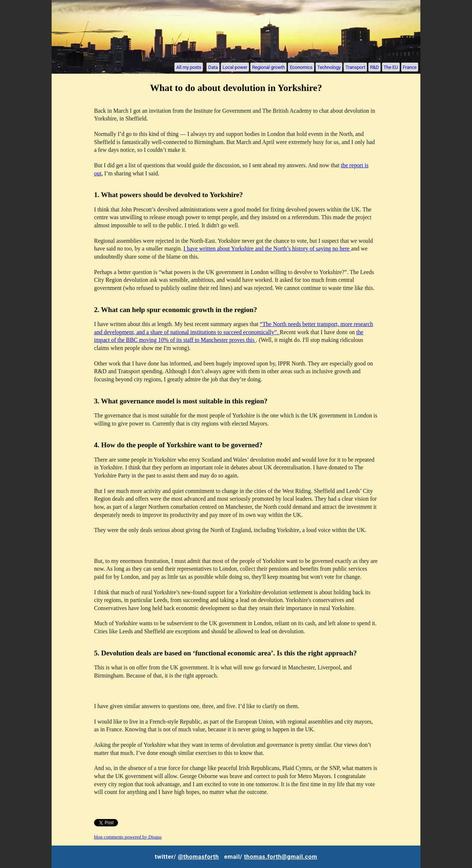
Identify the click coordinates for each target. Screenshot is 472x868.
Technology (329, 67)
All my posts (189, 67)
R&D (374, 67)
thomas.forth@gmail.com (281, 857)
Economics (301, 67)
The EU (391, 67)
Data (213, 67)
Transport (355, 67)
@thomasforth (198, 857)
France (409, 67)
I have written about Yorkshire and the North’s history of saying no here (267, 248)
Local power (235, 67)
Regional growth (269, 67)
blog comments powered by (128, 837)
